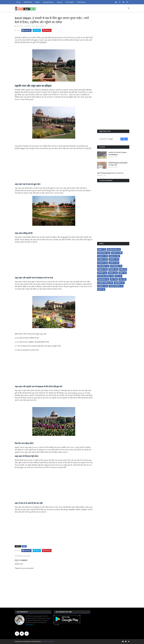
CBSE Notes (28, 2)
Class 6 (101, 259)
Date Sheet (102, 266)
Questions (102, 279)
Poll (117, 276)
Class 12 (113, 256)
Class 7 (112, 259)
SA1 (112, 279)
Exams (112, 269)
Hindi (122, 269)
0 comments (42, 26)
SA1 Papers (70, 2)
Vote (100, 289)
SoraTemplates (26, 641)
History (101, 273)
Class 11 (101, 256)
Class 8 (101, 263)
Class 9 (112, 263)
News (24, 546)
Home (18, 2)
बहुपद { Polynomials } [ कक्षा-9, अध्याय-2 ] (110, 173)
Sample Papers (48, 2)
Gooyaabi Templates (47, 641)
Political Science (104, 276)
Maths (38, 2)
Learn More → (30, 625)
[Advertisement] (54, 166)
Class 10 (115, 253)
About (100, 249)
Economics (115, 266)
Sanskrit (118, 283)
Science (60, 2)
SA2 (121, 279)
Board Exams (112, 249)
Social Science (115, 286)
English (101, 269)
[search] (109, 139)
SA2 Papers (81, 2)
